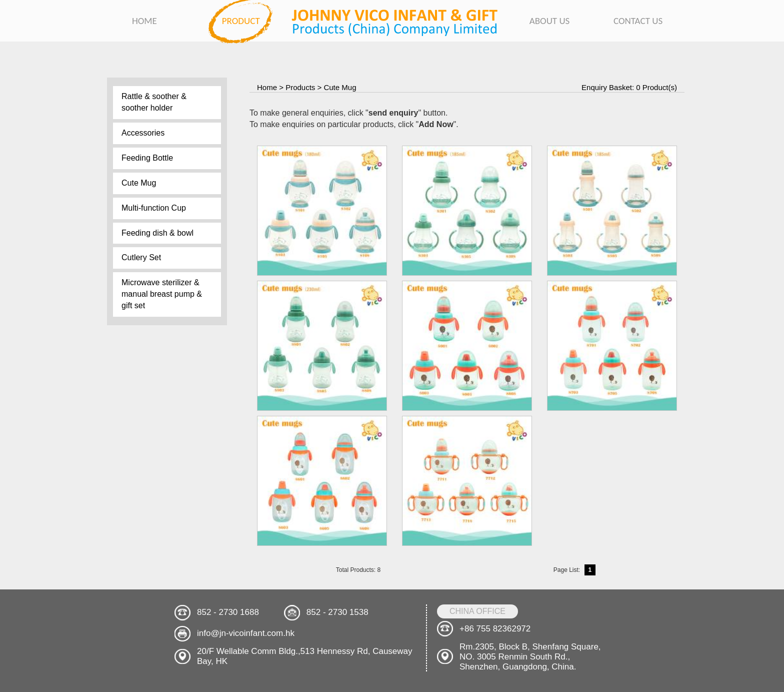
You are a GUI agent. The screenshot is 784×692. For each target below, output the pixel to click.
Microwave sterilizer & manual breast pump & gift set (162, 294)
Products (300, 87)
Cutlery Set (141, 257)
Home (267, 87)
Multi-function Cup (154, 208)
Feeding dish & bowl (157, 233)
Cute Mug (139, 183)
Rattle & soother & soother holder (154, 102)
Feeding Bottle (147, 158)
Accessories (143, 133)
